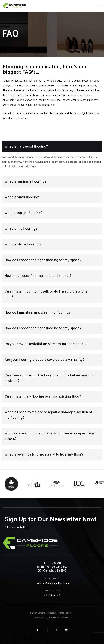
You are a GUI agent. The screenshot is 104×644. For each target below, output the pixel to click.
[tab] (52, 147)
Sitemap (66, 618)
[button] (52, 147)
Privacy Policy (41, 618)
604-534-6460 (52, 596)
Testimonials (55, 618)
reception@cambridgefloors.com (52, 583)
